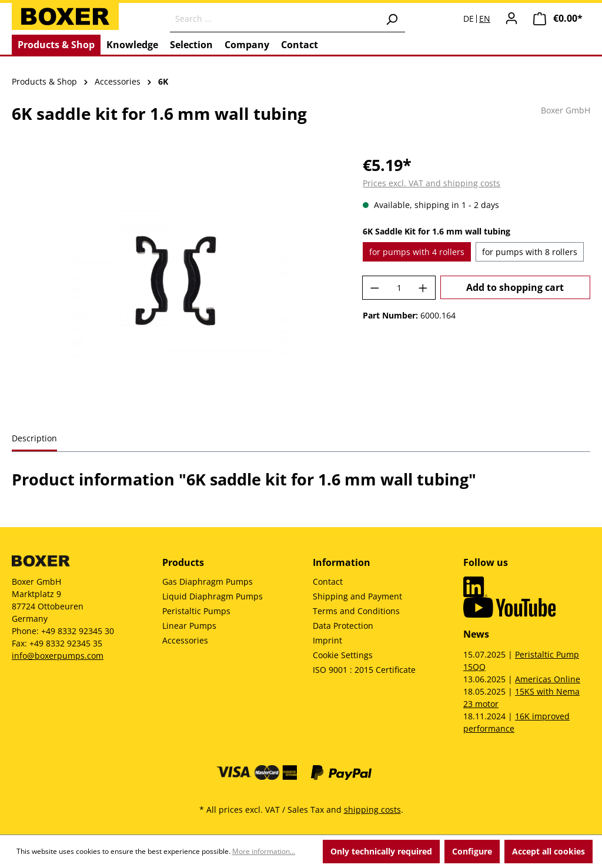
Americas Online (548, 679)
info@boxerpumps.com (58, 656)
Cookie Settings (343, 655)
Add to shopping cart (515, 287)
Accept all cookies (549, 851)
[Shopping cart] (558, 19)
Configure (472, 851)
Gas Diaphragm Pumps (208, 582)
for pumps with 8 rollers (530, 252)
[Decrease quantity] (374, 288)
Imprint (327, 640)
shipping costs (372, 810)
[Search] (392, 19)
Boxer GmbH (566, 110)
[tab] (34, 439)
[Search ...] (274, 19)
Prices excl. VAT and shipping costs (432, 183)
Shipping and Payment (357, 596)
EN (485, 19)
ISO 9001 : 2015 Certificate (364, 670)
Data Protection (343, 626)
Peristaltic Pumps (196, 611)
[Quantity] (399, 288)
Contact (328, 582)
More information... (264, 851)
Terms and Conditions (356, 611)
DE (469, 19)
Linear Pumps (189, 626)
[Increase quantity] (423, 288)
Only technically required (381, 851)
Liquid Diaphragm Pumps (213, 596)
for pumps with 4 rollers (417, 252)
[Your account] (511, 18)
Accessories (185, 640)
